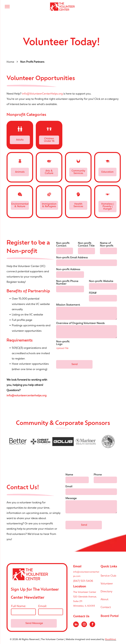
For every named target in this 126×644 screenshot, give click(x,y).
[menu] (7, 7)
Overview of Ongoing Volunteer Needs (80, 323)
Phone (98, 475)
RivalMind (110, 639)
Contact (106, 607)
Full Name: (19, 606)
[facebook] (92, 625)
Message (71, 498)
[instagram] (84, 625)
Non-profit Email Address (72, 258)
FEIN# (93, 293)
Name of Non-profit (107, 245)
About (104, 599)
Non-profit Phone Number (67, 283)
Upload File (62, 348)
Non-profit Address (68, 269)
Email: (43, 606)
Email (69, 487)
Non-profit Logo (63, 343)
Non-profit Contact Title (86, 245)
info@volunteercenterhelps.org (26, 395)
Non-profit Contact (63, 245)
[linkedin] (76, 625)
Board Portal (110, 616)
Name (69, 475)
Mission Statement (68, 305)
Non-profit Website (101, 281)
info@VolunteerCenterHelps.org (42, 94)
